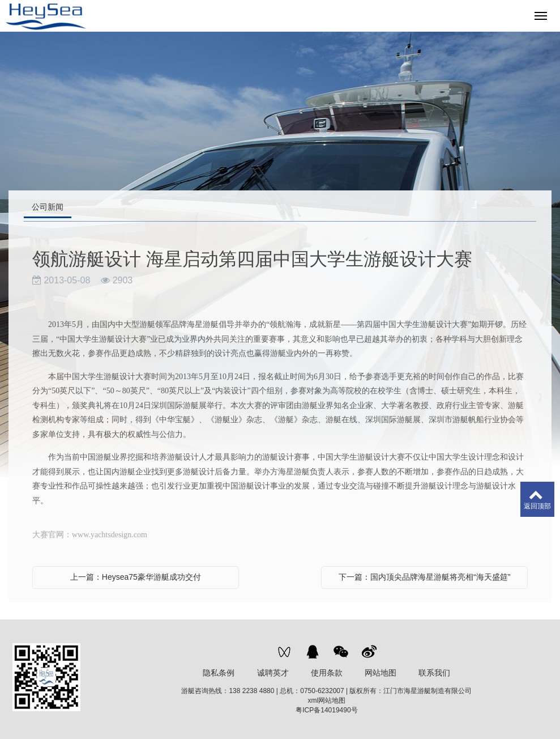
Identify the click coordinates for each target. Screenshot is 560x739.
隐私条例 (219, 673)
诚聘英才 (273, 673)
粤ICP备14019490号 (326, 710)
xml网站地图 (327, 700)
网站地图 (381, 673)
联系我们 (434, 673)
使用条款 (327, 673)
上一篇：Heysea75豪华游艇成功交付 (136, 577)
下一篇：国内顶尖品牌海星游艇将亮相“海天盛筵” (424, 577)
